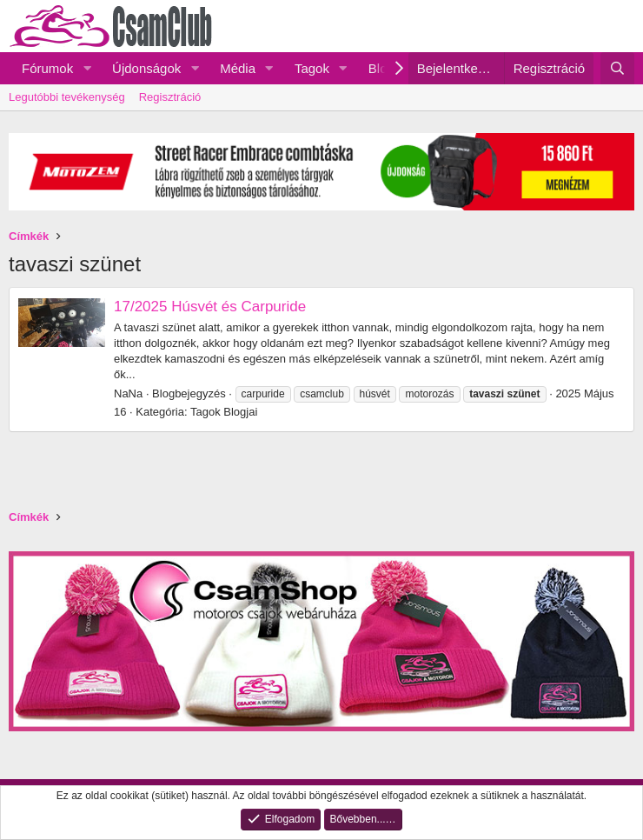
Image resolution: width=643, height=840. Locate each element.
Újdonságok (146, 68)
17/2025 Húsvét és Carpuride (210, 307)
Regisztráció (170, 97)
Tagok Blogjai (224, 412)
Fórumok (47, 68)
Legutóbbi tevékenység (67, 97)
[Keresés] (617, 68)
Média (238, 68)
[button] (87, 68)
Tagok (312, 68)
